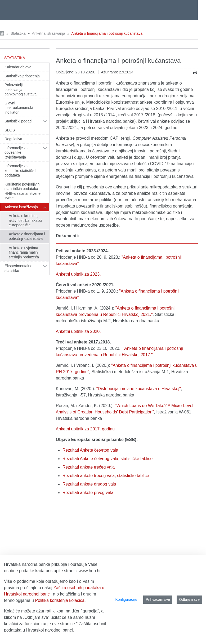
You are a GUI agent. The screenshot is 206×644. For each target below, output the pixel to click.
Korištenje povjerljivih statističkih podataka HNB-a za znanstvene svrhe (23, 191)
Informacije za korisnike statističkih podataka (21, 171)
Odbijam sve (189, 599)
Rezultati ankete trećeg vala (89, 467)
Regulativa (13, 139)
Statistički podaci (18, 121)
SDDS (10, 130)
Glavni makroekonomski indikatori (19, 108)
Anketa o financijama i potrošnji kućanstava (107, 33)
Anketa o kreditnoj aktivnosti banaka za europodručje (26, 220)
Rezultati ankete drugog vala (89, 484)
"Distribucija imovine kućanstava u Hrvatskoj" (139, 389)
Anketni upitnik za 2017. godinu (85, 429)
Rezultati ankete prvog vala (88, 493)
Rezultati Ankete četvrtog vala (90, 450)
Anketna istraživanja (48, 33)
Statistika (18, 33)
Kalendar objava (18, 67)
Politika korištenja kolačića (60, 600)
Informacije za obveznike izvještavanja (16, 153)
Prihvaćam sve (158, 599)
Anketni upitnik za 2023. (78, 274)
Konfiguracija (126, 599)
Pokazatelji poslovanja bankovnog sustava (21, 89)
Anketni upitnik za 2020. (78, 331)
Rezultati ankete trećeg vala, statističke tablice (106, 476)
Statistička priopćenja (22, 76)
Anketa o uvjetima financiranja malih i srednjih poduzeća (24, 252)
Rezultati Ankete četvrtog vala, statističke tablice (108, 459)
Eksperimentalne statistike (18, 268)
